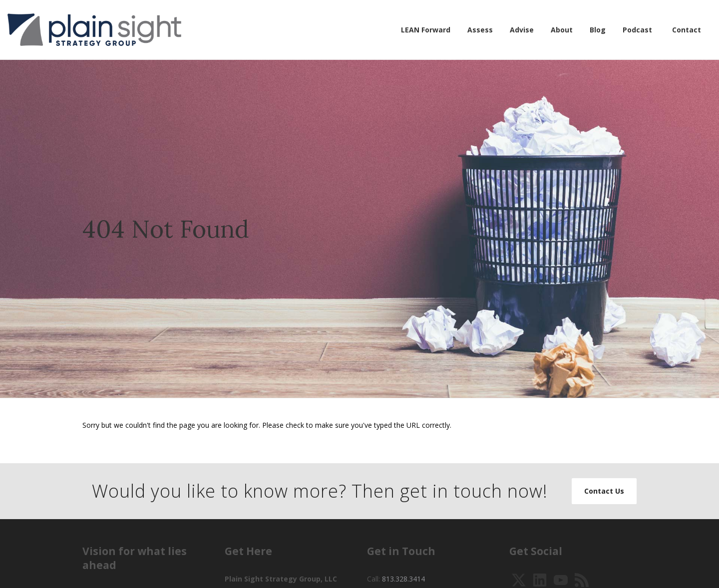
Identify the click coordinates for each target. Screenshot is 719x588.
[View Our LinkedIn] (540, 579)
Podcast (637, 30)
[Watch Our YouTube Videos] (561, 579)
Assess (480, 30)
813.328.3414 (403, 579)
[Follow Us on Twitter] (519, 579)
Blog (598, 30)
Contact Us (604, 491)
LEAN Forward (426, 30)
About (562, 30)
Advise (522, 30)
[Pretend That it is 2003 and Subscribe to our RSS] (582, 579)
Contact (687, 30)
